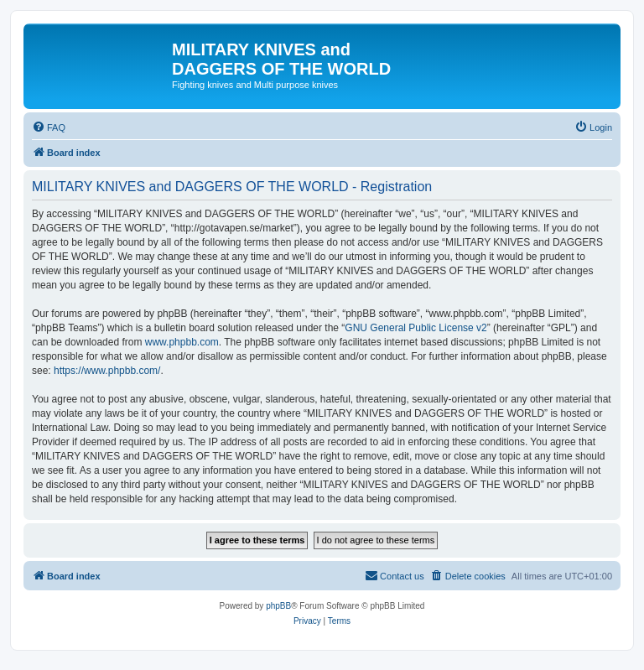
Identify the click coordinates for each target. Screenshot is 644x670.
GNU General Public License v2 (415, 328)
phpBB (278, 606)
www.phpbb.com (182, 342)
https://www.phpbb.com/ (107, 371)
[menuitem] (49, 127)
